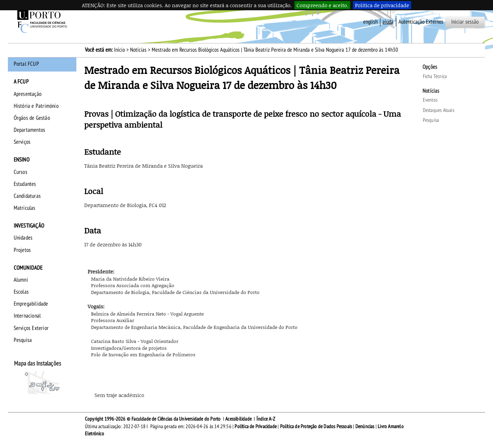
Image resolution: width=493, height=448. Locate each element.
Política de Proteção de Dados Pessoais (316, 426)
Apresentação (28, 94)
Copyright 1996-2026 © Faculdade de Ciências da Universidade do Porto (153, 419)
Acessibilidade (238, 419)
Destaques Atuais (439, 110)
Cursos (21, 172)
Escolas (21, 292)
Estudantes (25, 184)
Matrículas (25, 208)
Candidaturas (27, 196)
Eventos (430, 100)
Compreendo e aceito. (322, 5)
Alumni (21, 280)
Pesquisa (23, 340)
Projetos (22, 250)
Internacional (27, 316)
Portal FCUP (26, 64)
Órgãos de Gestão (32, 118)
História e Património (36, 106)
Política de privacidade (382, 5)
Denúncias (365, 426)
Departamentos (30, 130)
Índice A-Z (266, 419)
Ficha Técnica (435, 76)
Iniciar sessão (465, 22)
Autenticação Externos (421, 22)
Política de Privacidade (256, 426)
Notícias (138, 50)
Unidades (23, 238)
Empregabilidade (31, 304)
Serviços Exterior (31, 328)
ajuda (388, 22)
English (370, 22)
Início (119, 50)
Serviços (22, 142)
